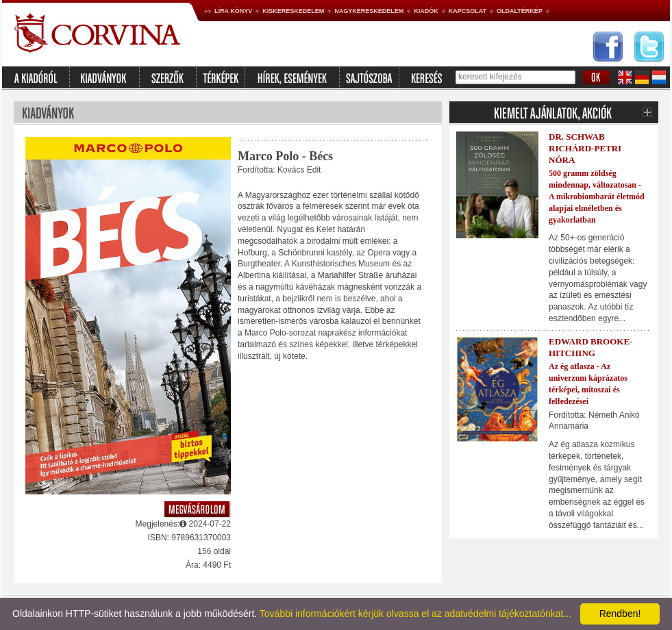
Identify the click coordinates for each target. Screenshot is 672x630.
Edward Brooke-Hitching (590, 347)
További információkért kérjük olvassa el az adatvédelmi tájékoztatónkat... (415, 614)
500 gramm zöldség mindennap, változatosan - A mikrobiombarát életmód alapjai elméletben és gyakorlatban (597, 196)
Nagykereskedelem (369, 11)
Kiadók (426, 11)
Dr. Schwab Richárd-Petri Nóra (585, 148)
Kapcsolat (468, 11)
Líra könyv (233, 11)
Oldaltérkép (520, 11)
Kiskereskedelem (293, 11)
